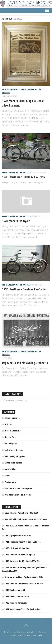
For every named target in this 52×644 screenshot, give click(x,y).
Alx (40, 635)
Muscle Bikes (10, 469)
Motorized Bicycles (13, 463)
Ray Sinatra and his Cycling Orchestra (25, 363)
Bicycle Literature (11, 90)
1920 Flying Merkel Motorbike (18, 536)
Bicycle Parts (10, 437)
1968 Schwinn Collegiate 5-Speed (20, 555)
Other (7, 476)
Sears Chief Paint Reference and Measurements (26, 519)
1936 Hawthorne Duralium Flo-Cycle (24, 289)
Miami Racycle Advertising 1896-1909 (21, 513)
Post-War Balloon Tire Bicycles (18, 488)
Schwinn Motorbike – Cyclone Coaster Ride (24, 577)
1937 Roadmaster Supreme (17, 597)
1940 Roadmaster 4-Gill (15, 590)
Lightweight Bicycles (14, 450)
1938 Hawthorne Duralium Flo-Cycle (24, 177)
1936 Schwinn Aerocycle (16, 603)
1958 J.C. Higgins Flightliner (17, 548)
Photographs (10, 482)
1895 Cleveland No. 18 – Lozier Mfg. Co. (22, 561)
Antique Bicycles (12, 418)
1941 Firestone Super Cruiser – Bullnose (23, 542)
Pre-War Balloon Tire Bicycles (16, 173)
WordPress (25, 635)
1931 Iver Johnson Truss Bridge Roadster (23, 609)
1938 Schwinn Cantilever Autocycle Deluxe (24, 584)
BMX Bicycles (11, 444)
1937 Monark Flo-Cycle (16, 221)
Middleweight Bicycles (15, 456)
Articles (8, 424)
